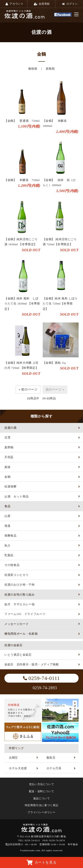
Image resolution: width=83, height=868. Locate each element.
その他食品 (12, 565)
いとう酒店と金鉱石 (18, 655)
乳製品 (9, 555)
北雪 (7, 437)
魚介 (7, 545)
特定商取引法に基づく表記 (42, 805)
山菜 (7, 516)
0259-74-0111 (41, 678)
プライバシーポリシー (41, 812)
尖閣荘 (13, 758)
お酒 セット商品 (16, 496)
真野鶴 (9, 447)
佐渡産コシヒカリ (16, 575)
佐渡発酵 (11, 486)
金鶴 (7, 477)
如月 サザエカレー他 (20, 604)
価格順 (33, 69)
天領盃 (9, 457)
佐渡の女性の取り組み (20, 595)
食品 (7, 506)
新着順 (50, 69)
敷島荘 (51, 758)
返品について (42, 798)
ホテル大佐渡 (18, 768)
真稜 (7, 467)
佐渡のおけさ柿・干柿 (20, 585)
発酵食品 (11, 536)
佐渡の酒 (11, 428)
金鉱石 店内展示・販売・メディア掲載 (32, 664)
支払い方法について (42, 784)
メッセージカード (16, 624)
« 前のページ (28, 389)
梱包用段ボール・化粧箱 (21, 634)
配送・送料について (42, 791)
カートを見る (42, 862)
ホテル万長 (54, 768)
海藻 (7, 526)
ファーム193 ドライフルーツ (25, 614)
